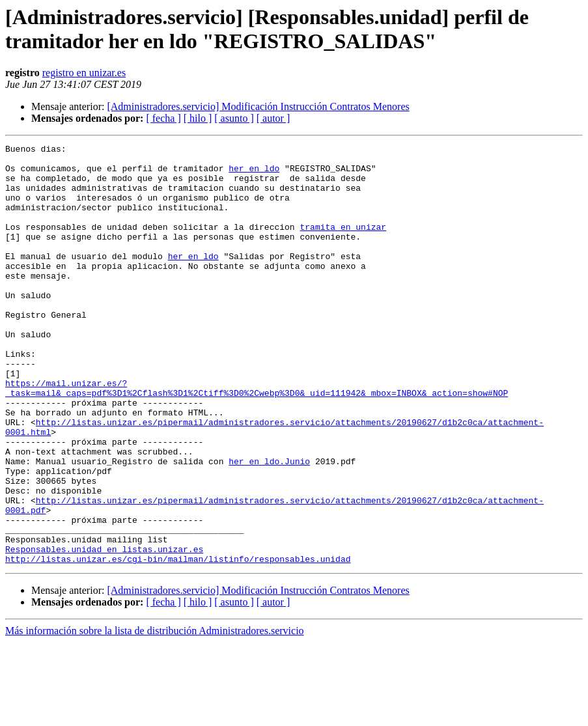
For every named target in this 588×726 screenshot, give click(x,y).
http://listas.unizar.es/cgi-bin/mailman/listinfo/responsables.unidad (178, 643)
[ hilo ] (198, 118)
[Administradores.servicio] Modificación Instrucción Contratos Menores (258, 106)
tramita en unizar (343, 244)
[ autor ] (273, 118)
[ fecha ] (163, 118)
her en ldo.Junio (269, 525)
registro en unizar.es (84, 73)
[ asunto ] (234, 118)
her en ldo (254, 174)
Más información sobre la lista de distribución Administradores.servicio (155, 715)
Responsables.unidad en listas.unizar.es (104, 631)
